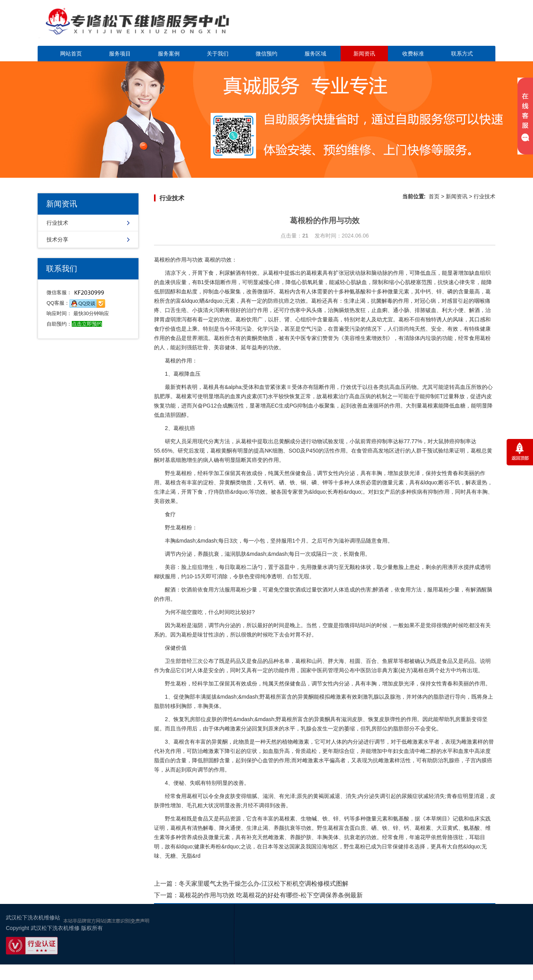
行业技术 (57, 223)
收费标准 (413, 54)
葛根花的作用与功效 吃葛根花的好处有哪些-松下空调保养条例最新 (271, 895)
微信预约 (266, 54)
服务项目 (120, 54)
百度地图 (498, 951)
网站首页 (71, 54)
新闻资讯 (364, 54)
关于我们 (218, 54)
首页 (434, 196)
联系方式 (462, 54)
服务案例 (169, 54)
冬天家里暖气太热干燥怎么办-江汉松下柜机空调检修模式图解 (264, 884)
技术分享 (57, 239)
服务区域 (315, 54)
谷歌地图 (521, 951)
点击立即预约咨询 (441, 27)
